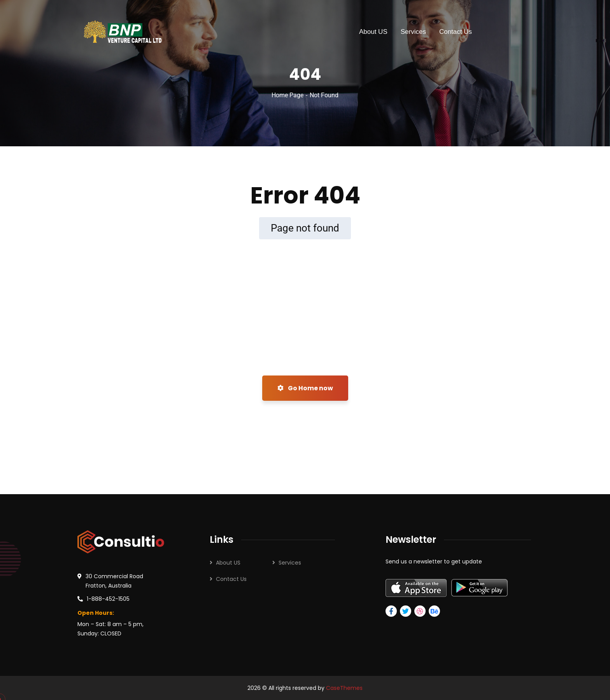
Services (290, 563)
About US (228, 563)
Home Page (287, 95)
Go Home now (305, 388)
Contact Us (231, 579)
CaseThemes (344, 688)
